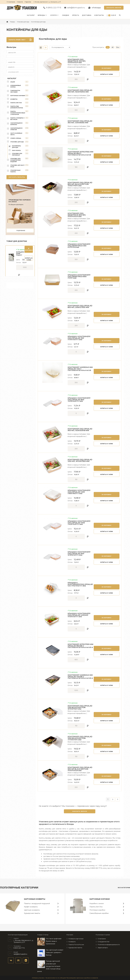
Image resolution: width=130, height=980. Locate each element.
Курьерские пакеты (32, 913)
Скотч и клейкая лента (16, 134)
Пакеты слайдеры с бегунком (17, 119)
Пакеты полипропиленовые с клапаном (18, 113)
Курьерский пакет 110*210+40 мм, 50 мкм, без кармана (20, 255)
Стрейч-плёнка (16, 138)
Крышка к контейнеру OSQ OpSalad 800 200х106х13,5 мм (79, 400)
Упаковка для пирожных (17, 154)
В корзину (107, 68)
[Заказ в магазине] (60, 47)
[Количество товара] (76, 79)
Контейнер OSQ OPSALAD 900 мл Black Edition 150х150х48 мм (80, 769)
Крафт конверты (31, 907)
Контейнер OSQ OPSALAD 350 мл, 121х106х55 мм (80, 122)
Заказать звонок (114, 8)
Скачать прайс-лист (20, 40)
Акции (13, 82)
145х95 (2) (20, 67)
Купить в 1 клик (107, 74)
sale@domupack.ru (20, 954)
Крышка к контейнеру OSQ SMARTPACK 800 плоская (79, 277)
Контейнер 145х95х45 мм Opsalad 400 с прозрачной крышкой (80, 369)
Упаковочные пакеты (15, 171)
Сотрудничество (104, 942)
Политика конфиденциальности (109, 945)
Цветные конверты (32, 910)
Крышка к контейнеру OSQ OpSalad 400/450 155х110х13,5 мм (79, 615)
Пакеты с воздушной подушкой (37, 903)
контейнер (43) (20, 72)
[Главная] (7, 22)
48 (112, 47)
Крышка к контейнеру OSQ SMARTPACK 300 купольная (79, 246)
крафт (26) (20, 62)
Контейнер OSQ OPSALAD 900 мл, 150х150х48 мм (80, 430)
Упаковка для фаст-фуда (18, 166)
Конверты (14, 99)
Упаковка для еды (17, 142)
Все (118, 47)
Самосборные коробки (99, 913)
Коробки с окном (97, 903)
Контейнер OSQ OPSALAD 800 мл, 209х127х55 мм (80, 307)
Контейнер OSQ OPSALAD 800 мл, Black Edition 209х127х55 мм (80, 184)
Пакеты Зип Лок (16, 103)
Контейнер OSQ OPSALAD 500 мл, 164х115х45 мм (80, 91)
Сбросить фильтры (17, 177)
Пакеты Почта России (76, 945)
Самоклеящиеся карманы (16, 124)
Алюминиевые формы (16, 86)
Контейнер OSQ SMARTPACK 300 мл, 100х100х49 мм (77, 61)
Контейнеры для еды (38, 22)
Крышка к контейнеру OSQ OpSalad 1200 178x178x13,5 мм (79, 492)
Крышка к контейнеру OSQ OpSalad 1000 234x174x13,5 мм (79, 523)
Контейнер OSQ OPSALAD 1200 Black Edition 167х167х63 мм (80, 708)
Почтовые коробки (97, 910)
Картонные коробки (18, 96)
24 (108, 47)
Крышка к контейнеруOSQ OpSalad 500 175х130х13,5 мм (80, 584)
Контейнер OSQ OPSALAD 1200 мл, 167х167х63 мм (80, 460)
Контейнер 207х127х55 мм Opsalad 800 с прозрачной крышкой (80, 153)
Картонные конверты (35, 899)
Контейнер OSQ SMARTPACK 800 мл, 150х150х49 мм (77, 215)
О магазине (102, 939)
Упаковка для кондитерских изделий (16, 160)
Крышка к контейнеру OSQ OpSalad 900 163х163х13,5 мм (79, 554)
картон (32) (20, 53)
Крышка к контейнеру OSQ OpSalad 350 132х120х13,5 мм (79, 338)
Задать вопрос (103, 948)
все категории (124, 888)
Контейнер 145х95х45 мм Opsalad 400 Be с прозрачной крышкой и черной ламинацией (80, 678)
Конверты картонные (76, 939)
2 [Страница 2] (113, 799)
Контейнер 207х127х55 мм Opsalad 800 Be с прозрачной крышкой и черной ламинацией (80, 647)
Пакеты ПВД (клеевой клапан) (17, 107)
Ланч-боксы (16, 150)
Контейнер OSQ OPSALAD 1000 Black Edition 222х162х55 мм (80, 738)
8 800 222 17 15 (96, 868)
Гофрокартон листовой (15, 91)
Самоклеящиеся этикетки (16, 129)
